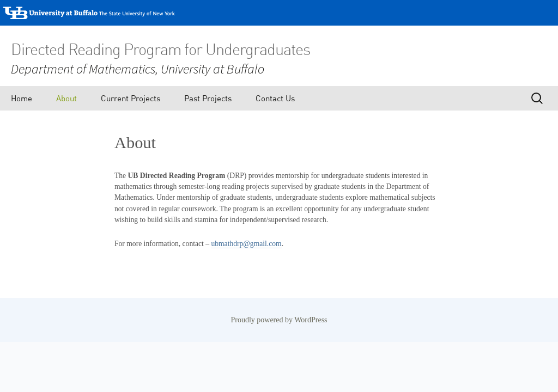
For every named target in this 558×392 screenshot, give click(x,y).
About (66, 98)
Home (22, 98)
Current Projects (131, 98)
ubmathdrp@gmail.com (246, 244)
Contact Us (275, 98)
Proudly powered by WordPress (279, 320)
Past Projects (208, 98)
